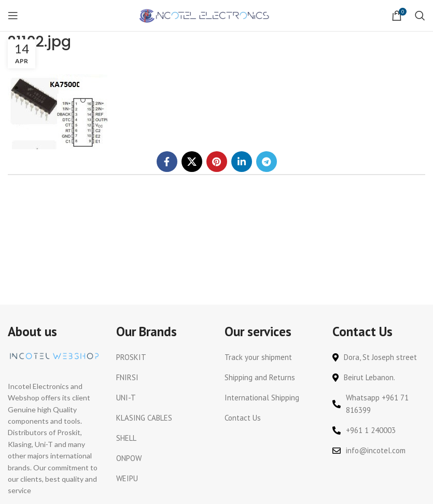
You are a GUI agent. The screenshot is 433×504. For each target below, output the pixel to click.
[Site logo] (205, 15)
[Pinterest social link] (217, 162)
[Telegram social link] (267, 162)
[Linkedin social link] (242, 162)
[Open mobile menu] (13, 16)
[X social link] (192, 162)
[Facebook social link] (167, 162)
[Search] (420, 16)
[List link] (163, 357)
